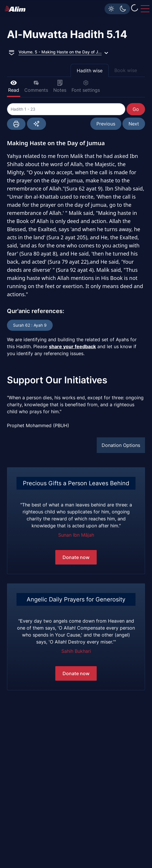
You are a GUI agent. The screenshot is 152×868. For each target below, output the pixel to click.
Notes (60, 86)
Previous (106, 124)
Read (14, 86)
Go (136, 109)
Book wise (126, 70)
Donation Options (121, 445)
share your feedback (72, 346)
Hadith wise (90, 71)
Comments (36, 86)
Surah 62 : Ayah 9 (30, 325)
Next (134, 124)
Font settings (86, 86)
